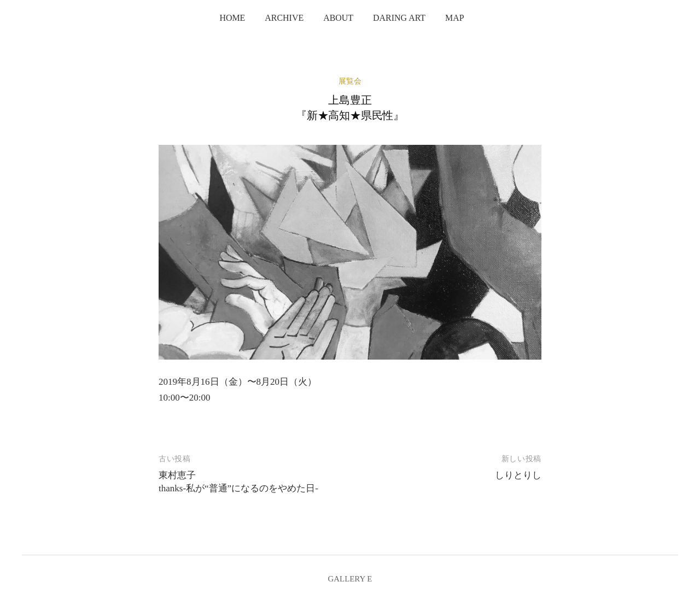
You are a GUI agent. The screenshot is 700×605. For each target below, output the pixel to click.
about (338, 18)
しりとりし (518, 475)
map (455, 18)
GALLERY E (350, 579)
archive (284, 18)
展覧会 (350, 81)
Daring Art (399, 18)
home (232, 18)
